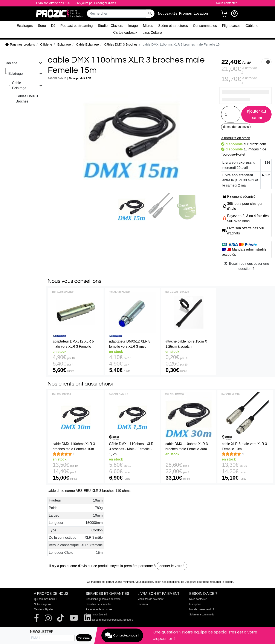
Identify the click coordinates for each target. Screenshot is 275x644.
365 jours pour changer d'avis (96, 3)
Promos (185, 13)
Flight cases (231, 26)
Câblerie (252, 26)
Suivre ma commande (202, 615)
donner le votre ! (172, 566)
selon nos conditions (167, 582)
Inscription (195, 604)
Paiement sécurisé (96, 615)
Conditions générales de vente (103, 599)
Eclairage (16, 74)
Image (133, 26)
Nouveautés (168, 13)
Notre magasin (42, 604)
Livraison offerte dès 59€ (53, 3)
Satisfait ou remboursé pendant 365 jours (109, 620)
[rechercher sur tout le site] (150, 14)
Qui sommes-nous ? (45, 599)
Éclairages (25, 26)
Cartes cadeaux (125, 33)
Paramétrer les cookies (99, 609)
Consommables (205, 26)
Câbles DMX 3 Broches (27, 99)
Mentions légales (44, 609)
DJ (53, 26)
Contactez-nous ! (122, 635)
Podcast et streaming (76, 26)
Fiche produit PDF (80, 78)
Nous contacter (226, 3)
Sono (42, 26)
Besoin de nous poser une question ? (246, 266)
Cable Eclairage (19, 85)
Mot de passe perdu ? (202, 609)
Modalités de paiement (150, 599)
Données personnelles (99, 604)
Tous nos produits (20, 44)
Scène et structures (173, 26)
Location (201, 13)
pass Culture (152, 33)
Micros (148, 26)
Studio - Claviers (111, 26)
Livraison (143, 604)
